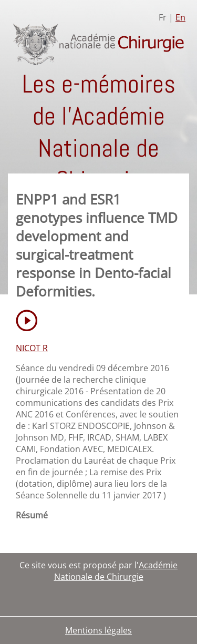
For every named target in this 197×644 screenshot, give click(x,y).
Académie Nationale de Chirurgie (116, 571)
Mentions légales (98, 630)
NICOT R (32, 348)
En (180, 17)
